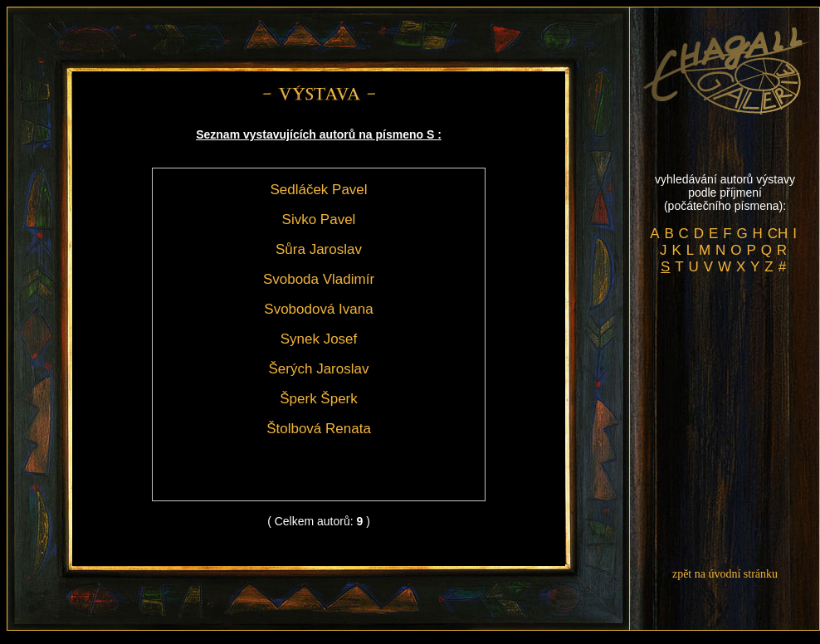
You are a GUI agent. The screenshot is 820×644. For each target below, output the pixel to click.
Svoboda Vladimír (319, 279)
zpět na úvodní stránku (725, 574)
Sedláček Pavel (318, 190)
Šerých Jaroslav (319, 369)
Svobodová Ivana (318, 309)
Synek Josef (319, 339)
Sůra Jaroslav (319, 249)
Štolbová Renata (319, 429)
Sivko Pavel (319, 220)
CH (778, 234)
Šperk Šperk (319, 399)
